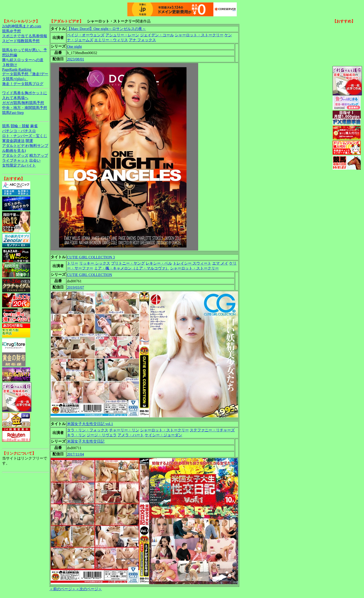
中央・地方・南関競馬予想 (25, 108)
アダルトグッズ (15, 155)
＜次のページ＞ (89, 589)
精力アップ (39, 155)
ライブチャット (15, 160)
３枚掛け (10, 65)
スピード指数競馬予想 (21, 41)
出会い (35, 160)
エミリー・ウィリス (111, 40)
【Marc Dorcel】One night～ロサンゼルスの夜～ (106, 29)
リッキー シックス (95, 263)
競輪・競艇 (20, 126)
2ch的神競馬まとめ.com (22, 26)
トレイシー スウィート (192, 263)
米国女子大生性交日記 (86, 441)
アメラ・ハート (131, 435)
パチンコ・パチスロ (19, 131)
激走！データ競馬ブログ (23, 84)
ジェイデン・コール (157, 35)
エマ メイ (220, 263)
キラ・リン (76, 435)
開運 (29, 141)
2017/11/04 (75, 454)
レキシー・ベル (159, 263)
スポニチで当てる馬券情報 (25, 36)
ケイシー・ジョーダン (163, 435)
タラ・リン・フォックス (88, 430)
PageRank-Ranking (17, 69)
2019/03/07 (76, 287)
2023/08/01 (76, 59)
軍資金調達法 (13, 141)
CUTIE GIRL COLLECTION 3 (91, 257)
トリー (73, 263)
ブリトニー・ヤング (128, 263)
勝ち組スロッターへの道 (23, 60)
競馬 (6, 126)
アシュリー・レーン (122, 35)
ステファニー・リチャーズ (212, 430)
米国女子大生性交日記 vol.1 (90, 424)
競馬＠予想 (11, 31)
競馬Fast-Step (13, 113)
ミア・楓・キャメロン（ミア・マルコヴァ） (132, 268)
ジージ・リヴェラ (102, 435)
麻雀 (34, 126)
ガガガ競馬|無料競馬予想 (23, 103)
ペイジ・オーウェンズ (86, 35)
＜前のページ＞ (63, 589)
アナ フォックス (142, 40)
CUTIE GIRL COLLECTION (89, 275)
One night (74, 47)
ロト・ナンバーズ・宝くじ (25, 136)
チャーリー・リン (124, 430)
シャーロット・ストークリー (199, 35)
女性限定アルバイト (19, 165)
